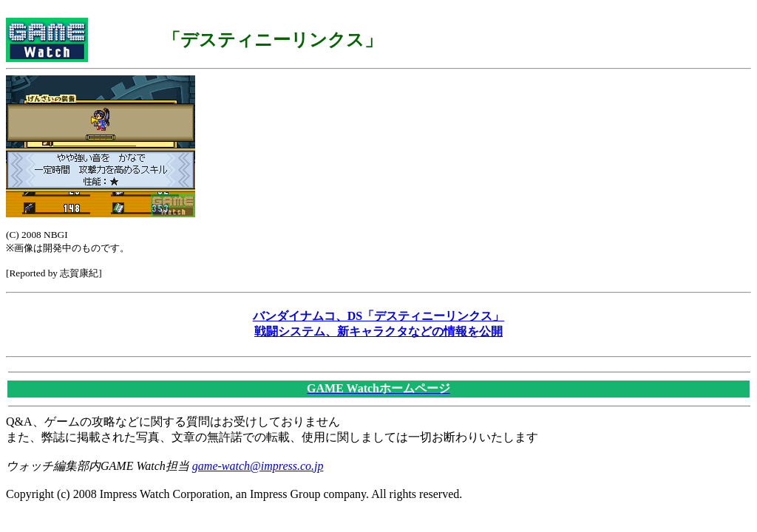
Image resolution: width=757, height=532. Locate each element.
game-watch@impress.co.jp (258, 466)
